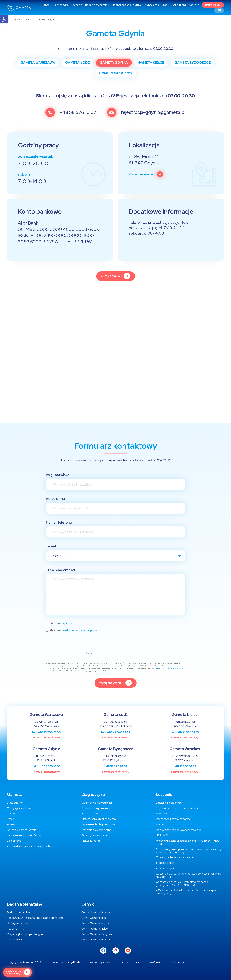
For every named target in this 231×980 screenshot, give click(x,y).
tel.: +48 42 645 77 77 (116, 732)
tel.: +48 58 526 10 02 (46, 766)
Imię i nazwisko (58, 475)
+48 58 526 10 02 (78, 112)
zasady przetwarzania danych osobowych (84, 630)
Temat (51, 546)
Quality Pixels (72, 963)
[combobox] (116, 556)
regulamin (67, 624)
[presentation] (69, 644)
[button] (4, 19)
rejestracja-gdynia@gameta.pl (153, 112)
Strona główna (14, 19)
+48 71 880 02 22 (185, 766)
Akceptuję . (61, 624)
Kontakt (30, 19)
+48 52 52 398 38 (116, 766)
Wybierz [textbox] (59, 556)
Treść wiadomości (60, 570)
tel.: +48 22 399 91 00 (46, 732)
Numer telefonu (59, 523)
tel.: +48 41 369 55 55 (185, 732)
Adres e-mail (56, 499)
